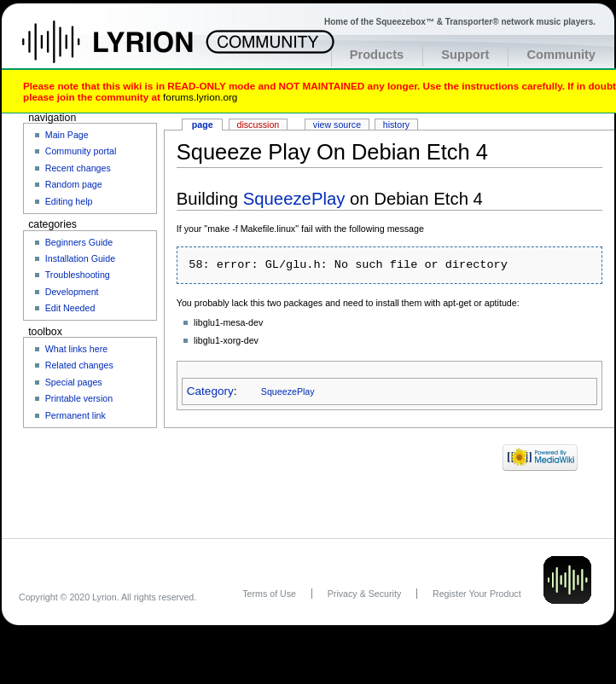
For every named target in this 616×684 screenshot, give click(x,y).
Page (203, 125)
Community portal (81, 151)
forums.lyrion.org (200, 97)
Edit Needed (70, 308)
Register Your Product (477, 594)
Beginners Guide (79, 242)
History (396, 125)
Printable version (79, 398)
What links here (76, 349)
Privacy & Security (364, 594)
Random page (74, 184)
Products (377, 55)
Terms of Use (269, 594)
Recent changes (78, 168)
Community (561, 55)
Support (465, 55)
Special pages (74, 382)
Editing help (69, 201)
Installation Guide (80, 258)
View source (337, 125)
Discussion (259, 125)
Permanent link (76, 415)
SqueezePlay (294, 199)
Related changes (79, 365)
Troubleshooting (78, 275)
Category (210, 391)
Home (126, 50)
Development (72, 292)
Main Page (67, 135)
